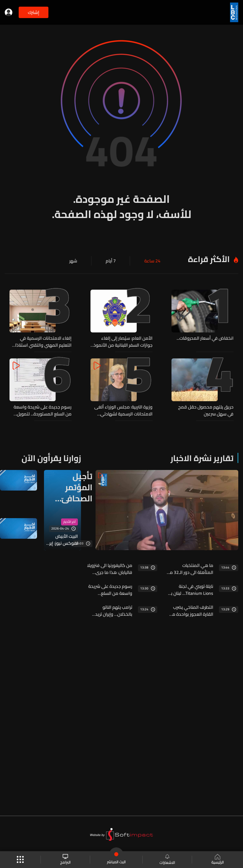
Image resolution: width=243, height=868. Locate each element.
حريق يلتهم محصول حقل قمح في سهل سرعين (206, 410)
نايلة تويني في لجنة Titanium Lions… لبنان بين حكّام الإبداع (190, 590)
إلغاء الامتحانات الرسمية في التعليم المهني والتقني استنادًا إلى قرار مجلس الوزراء (43, 342)
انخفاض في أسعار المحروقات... (205, 338)
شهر (73, 261)
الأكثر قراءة (209, 259)
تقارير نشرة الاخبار (202, 458)
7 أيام (111, 261)
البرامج (65, 860)
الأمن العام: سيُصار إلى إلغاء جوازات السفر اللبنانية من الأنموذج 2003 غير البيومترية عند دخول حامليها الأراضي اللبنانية (122, 342)
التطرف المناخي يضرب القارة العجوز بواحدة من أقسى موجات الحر (191, 611)
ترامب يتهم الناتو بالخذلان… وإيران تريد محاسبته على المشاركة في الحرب (111, 611)
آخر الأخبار (69, 522)
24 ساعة (152, 261)
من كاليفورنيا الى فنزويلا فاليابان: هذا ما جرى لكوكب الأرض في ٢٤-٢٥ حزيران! (110, 569)
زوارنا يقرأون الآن (51, 458)
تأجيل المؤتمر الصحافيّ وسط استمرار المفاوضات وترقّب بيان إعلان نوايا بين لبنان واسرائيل (72, 487)
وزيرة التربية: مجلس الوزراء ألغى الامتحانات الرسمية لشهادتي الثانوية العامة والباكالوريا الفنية (123, 410)
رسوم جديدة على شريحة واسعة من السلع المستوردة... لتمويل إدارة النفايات (43, 410)
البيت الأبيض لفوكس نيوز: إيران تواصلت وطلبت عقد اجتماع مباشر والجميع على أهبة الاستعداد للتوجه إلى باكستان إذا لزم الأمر (62, 540)
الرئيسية (218, 860)
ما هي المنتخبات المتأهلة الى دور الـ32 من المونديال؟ (190, 569)
